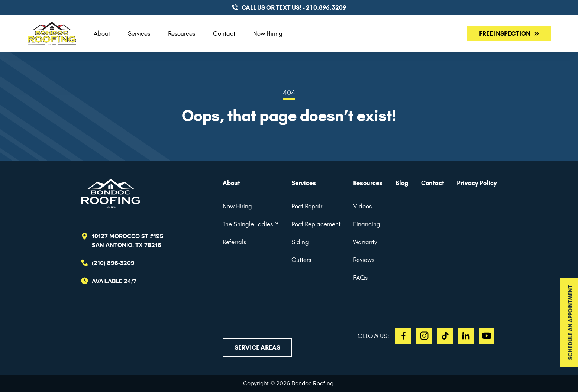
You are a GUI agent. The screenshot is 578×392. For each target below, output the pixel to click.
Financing (367, 224)
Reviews (364, 260)
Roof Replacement (316, 224)
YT (487, 336)
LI (466, 336)
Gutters (301, 260)
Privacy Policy (477, 183)
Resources (182, 33)
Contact (224, 33)
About (102, 33)
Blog (402, 183)
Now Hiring (268, 33)
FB (403, 336)
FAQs (360, 278)
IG (424, 336)
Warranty (365, 242)
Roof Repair (307, 206)
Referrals (234, 242)
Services (139, 33)
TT (445, 336)
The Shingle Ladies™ (251, 224)
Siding (300, 242)
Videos (362, 206)
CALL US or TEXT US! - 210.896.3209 (294, 7)
